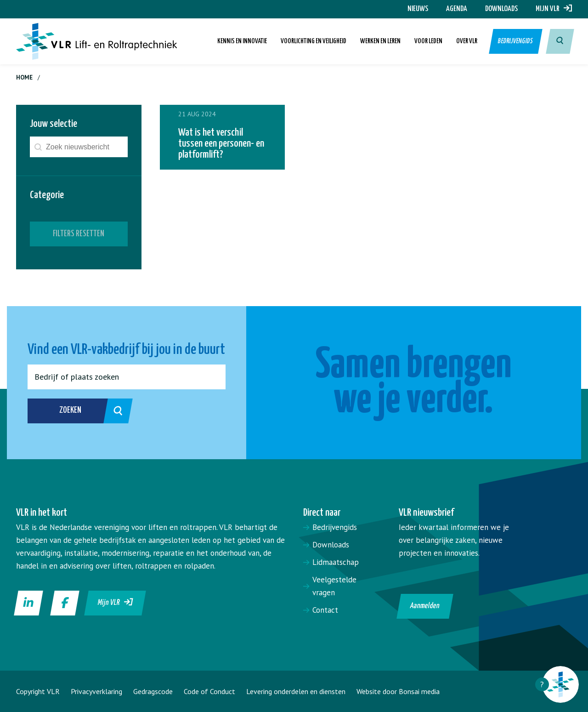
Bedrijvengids (516, 41)
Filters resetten (79, 234)
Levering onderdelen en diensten (296, 691)
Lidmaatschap (336, 562)
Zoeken (86, 411)
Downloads (501, 9)
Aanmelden (425, 606)
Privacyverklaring (96, 691)
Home (24, 77)
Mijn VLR (554, 9)
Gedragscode (153, 691)
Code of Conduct (209, 691)
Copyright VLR (38, 691)
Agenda (457, 9)
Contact (325, 610)
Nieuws (418, 9)
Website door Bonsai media (398, 691)
